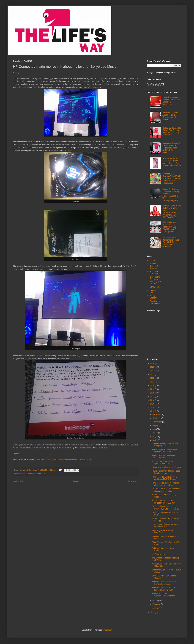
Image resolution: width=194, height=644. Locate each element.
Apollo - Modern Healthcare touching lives (163, 456)
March (155, 601)
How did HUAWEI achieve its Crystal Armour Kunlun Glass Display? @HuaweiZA (172, 162)
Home (76, 481)
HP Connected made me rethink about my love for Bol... (165, 484)
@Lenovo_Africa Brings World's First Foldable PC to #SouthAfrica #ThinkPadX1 (171, 242)
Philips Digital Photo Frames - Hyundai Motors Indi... (164, 450)
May (154, 437)
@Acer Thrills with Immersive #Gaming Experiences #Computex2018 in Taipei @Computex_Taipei (171, 195)
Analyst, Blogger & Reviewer (154, 266)
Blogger (108, 630)
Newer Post (19, 481)
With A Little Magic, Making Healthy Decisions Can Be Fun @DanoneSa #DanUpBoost (170, 227)
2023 (153, 374)
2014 (153, 408)
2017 (153, 396)
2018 (153, 393)
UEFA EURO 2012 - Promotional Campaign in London (165, 490)
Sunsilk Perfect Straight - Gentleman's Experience (163, 595)
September (157, 422)
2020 (153, 385)
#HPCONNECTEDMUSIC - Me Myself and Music (165, 526)
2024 (153, 371)
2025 (153, 367)
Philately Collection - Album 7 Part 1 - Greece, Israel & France (171, 116)
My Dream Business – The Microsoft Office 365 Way (164, 502)
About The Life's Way (154, 273)
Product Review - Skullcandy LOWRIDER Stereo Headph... (166, 508)
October (156, 418)
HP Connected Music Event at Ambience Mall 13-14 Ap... (164, 478)
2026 (153, 363)
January (156, 608)
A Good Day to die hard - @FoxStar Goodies (162, 462)
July (154, 429)
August (156, 425)
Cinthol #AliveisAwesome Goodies (166, 467)
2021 (153, 382)
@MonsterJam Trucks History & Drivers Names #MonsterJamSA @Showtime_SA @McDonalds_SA (172, 211)
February (156, 604)
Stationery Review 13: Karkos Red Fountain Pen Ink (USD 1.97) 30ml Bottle (172, 131)
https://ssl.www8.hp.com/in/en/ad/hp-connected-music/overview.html (65, 459)
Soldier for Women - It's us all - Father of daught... (165, 583)
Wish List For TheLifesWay (155, 302)
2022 (153, 378)
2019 (153, 389)
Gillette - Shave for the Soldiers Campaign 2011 (165, 445)
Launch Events (153, 291)
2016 (153, 400)
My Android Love (159, 554)
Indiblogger (41, 474)
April (154, 440)
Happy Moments (154, 297)
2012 (153, 613)
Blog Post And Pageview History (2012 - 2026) (156, 280)
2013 (153, 411)
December (157, 414)
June (155, 433)
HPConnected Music (28, 474)
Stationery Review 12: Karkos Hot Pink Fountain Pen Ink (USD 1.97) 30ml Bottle (172, 148)
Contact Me (154, 287)
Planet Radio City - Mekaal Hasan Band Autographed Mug (166, 472)
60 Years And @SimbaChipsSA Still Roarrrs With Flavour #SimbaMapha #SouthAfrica (171, 178)
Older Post (133, 481)
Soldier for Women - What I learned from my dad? (163, 589)
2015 (153, 404)
